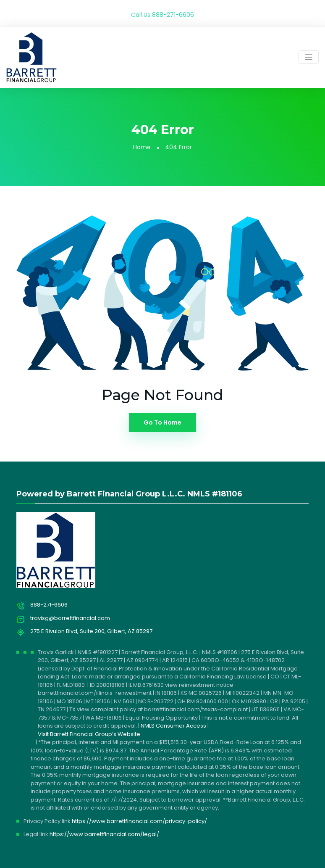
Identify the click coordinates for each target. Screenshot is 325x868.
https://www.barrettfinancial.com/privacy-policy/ (139, 821)
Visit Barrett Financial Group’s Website (89, 734)
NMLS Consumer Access (173, 726)
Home (142, 147)
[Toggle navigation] (309, 57)
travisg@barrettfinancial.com (70, 618)
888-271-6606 (173, 15)
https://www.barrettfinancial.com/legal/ (104, 834)
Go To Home (162, 422)
